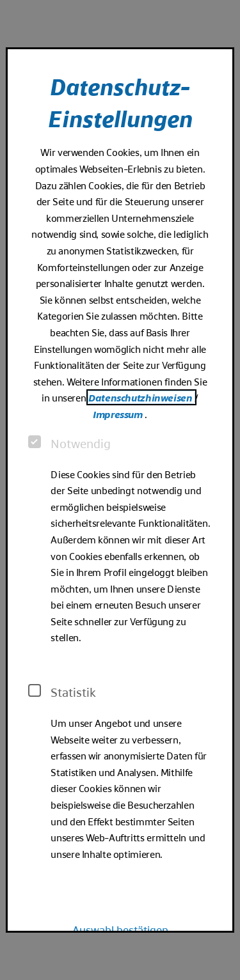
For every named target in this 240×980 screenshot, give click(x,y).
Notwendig (69, 443)
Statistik (62, 692)
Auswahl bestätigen (120, 929)
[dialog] (120, 490)
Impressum (119, 414)
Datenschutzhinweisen (141, 397)
